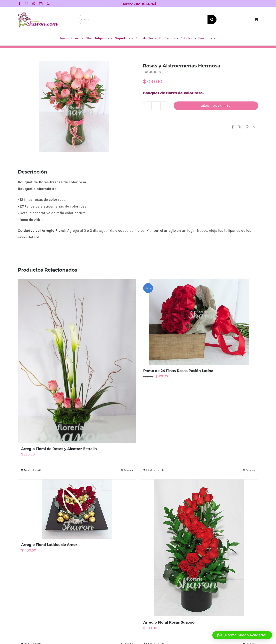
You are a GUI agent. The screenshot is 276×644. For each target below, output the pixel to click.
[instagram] (27, 4)
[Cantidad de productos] (156, 106)
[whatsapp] (34, 4)
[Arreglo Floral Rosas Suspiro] (199, 548)
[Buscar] (212, 20)
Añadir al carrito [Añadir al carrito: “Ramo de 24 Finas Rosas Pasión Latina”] (155, 470)
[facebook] (19, 4)
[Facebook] (233, 127)
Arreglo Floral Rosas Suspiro (169, 622)
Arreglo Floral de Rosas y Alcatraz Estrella (59, 449)
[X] (240, 127)
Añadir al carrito (216, 106)
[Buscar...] (143, 20)
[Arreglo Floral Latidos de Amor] (77, 509)
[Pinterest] (247, 127)
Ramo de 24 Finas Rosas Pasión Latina (178, 371)
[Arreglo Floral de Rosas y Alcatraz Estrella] (77, 361)
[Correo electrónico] (255, 127)
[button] (242, 635)
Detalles (128, 470)
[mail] (41, 4)
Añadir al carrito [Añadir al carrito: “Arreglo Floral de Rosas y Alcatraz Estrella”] (33, 470)
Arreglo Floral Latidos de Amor (49, 545)
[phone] (48, 4)
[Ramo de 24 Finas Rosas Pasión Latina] (199, 322)
